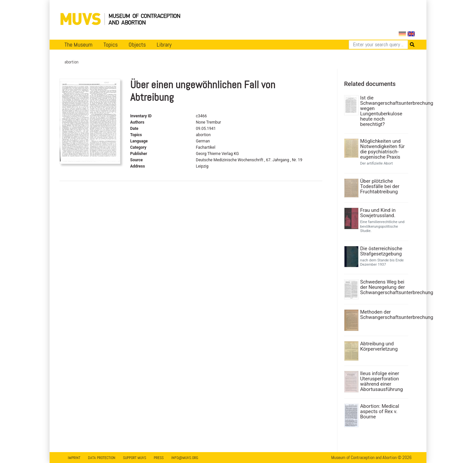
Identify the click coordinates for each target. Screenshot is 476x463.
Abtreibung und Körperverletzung (379, 346)
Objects (137, 45)
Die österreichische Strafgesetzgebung (381, 251)
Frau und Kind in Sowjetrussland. (378, 213)
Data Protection (102, 458)
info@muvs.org (185, 458)
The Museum (79, 45)
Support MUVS (135, 458)
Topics (111, 45)
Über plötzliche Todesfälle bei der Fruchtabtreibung (380, 186)
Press (159, 458)
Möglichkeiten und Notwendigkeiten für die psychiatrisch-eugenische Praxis (383, 149)
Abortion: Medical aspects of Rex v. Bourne (380, 411)
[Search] (378, 45)
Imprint (74, 458)
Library (164, 45)
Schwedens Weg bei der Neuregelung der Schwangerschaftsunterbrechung (384, 287)
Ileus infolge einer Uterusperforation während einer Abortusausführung (382, 381)
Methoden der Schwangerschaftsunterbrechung (384, 315)
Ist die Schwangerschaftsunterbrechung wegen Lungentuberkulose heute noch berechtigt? (384, 111)
